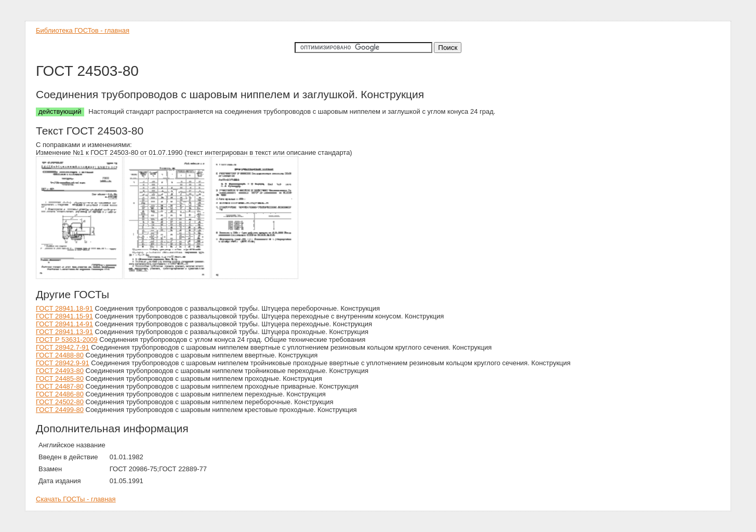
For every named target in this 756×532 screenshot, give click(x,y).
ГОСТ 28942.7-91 (63, 347)
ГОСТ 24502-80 (60, 402)
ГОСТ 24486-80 (60, 394)
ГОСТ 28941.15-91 (64, 316)
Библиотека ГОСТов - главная (83, 30)
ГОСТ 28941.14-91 (64, 324)
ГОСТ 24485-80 (60, 378)
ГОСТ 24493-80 (60, 371)
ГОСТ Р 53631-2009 (67, 340)
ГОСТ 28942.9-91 (63, 363)
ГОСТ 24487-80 (60, 386)
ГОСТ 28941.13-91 (64, 332)
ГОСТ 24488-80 (60, 355)
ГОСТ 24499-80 (60, 410)
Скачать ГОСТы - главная (76, 499)
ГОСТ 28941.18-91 (64, 308)
